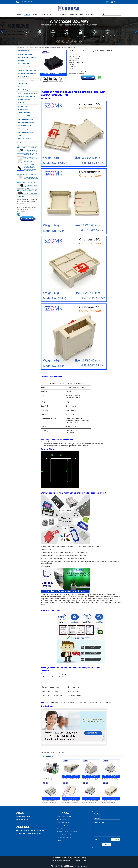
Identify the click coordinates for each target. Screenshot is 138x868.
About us (36, 14)
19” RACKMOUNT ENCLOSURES (28, 80)
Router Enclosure (23, 109)
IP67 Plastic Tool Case (24, 126)
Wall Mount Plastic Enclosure (26, 96)
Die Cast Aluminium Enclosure (27, 74)
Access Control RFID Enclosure (27, 116)
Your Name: (98, 814)
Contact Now (28, 219)
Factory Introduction (23, 817)
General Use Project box (25, 90)
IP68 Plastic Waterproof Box (26, 132)
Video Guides (46, 14)
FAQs (55, 14)
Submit (107, 845)
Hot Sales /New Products (25, 54)
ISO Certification (22, 819)
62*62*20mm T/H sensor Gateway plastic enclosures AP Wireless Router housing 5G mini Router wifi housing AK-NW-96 (31, 186)
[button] (66, 44)
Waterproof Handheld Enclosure (28, 70)
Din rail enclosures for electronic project (88, 493)
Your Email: (98, 818)
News (81, 14)
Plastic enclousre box (49, 753)
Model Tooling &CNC (24, 64)
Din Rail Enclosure (34, 47)
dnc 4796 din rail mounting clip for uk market (80, 667)
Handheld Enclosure (24, 100)
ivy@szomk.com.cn (26, 2)
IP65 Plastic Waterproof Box (26, 119)
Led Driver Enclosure (24, 113)
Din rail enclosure (60, 753)
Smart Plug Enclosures (25, 139)
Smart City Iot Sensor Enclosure (27, 93)
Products (27, 14)
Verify (96, 839)
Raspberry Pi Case (23, 77)
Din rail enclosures (64, 440)
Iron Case (21, 87)
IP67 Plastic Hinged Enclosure (27, 129)
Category (22, 47)
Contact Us (63, 14)
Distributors (90, 14)
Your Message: (99, 823)
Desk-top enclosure (24, 106)
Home (19, 14)
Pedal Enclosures (23, 83)
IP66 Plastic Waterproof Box (26, 122)
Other (27, 47)
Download (73, 14)
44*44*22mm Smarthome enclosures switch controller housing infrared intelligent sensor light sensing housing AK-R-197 (31, 178)
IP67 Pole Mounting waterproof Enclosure (27, 59)
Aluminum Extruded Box (25, 67)
